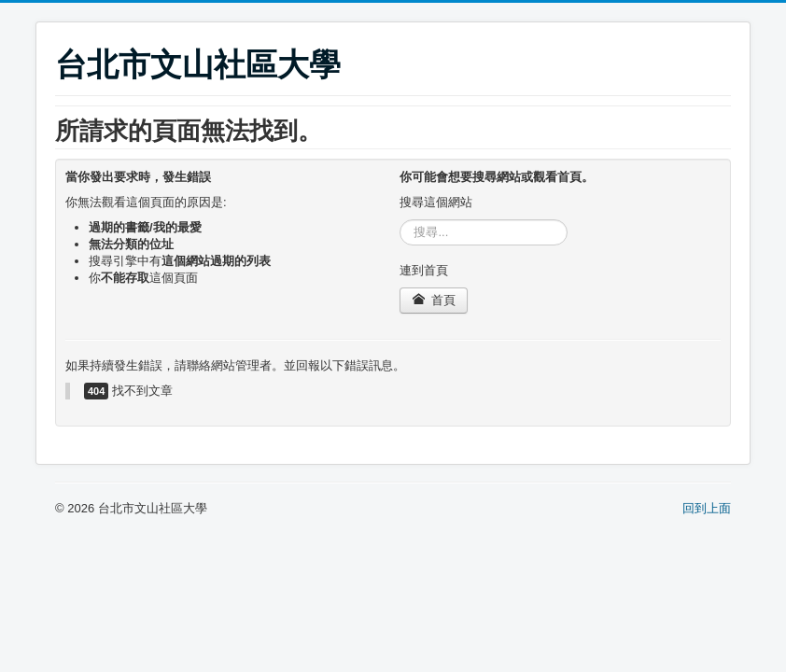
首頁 (434, 300)
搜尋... (400, 220)
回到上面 (707, 508)
